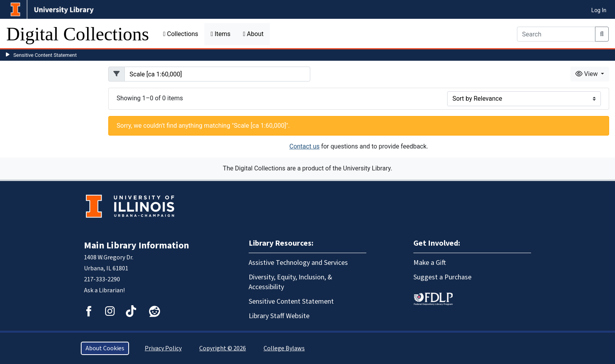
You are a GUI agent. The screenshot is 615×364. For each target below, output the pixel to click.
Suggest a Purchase (442, 277)
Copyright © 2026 (223, 348)
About (253, 34)
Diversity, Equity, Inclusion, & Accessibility (290, 282)
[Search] (556, 34)
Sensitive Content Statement (45, 55)
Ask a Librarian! (104, 290)
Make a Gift (430, 263)
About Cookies (105, 348)
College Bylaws (284, 348)
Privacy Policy (163, 348)
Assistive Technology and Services (298, 263)
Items (220, 34)
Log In (599, 10)
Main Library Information (136, 245)
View (587, 74)
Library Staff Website (279, 316)
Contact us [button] (305, 146)
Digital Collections (78, 34)
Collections (181, 34)
